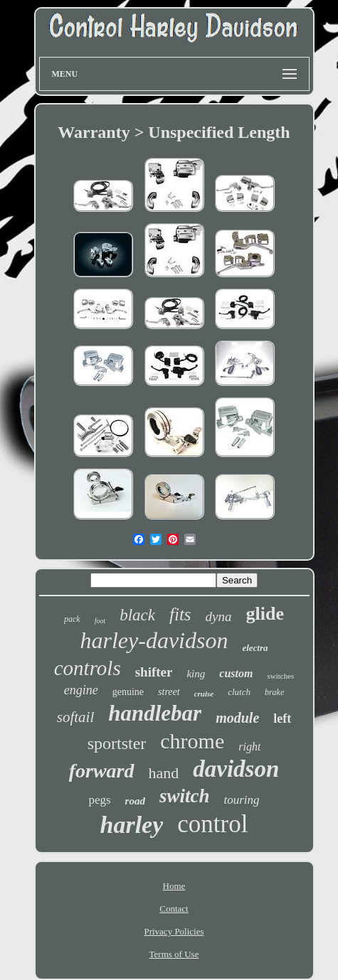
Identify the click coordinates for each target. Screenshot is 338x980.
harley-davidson (154, 640)
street (169, 692)
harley (132, 825)
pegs (99, 800)
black (137, 615)
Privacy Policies (174, 931)
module (237, 718)
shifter (154, 672)
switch (185, 796)
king (196, 674)
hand (164, 773)
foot (100, 621)
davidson (236, 769)
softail (76, 717)
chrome (192, 741)
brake (274, 692)
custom (236, 673)
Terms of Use (174, 954)
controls (88, 668)
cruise (204, 694)
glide (265, 614)
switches (280, 676)
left (282, 718)
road (135, 801)
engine (81, 690)
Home (174, 886)
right (249, 747)
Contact (174, 909)
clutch (239, 692)
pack (72, 619)
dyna (219, 616)
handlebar (155, 713)
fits (180, 614)
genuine (128, 692)
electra (255, 648)
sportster (117, 743)
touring (241, 800)
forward (102, 771)
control (212, 824)
